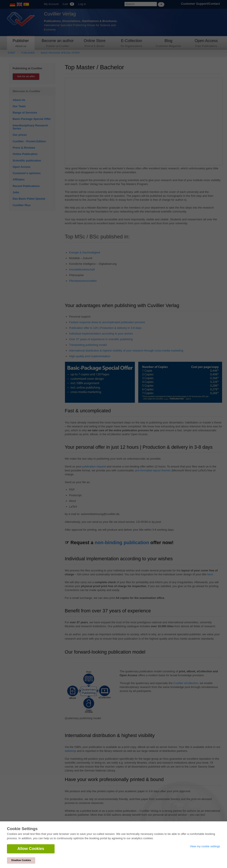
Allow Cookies (31, 849)
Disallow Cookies (21, 860)
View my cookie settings (205, 846)
